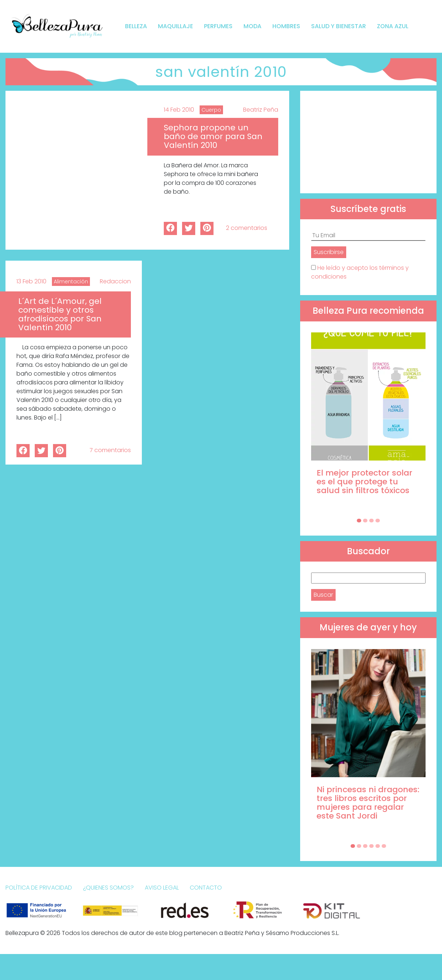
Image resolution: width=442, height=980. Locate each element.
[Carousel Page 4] (378, 521)
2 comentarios (247, 228)
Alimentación (71, 282)
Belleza (136, 26)
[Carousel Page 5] (378, 846)
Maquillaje (175, 26)
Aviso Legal (162, 888)
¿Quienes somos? (108, 888)
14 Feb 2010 (179, 110)
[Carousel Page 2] (365, 521)
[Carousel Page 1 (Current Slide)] (359, 521)
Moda (252, 26)
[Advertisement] (368, 142)
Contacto (206, 888)
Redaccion (115, 281)
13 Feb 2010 (31, 281)
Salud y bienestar (339, 26)
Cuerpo (211, 110)
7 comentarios (110, 450)
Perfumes (218, 26)
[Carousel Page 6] (384, 846)
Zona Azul (393, 26)
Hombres (286, 26)
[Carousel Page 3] (371, 521)
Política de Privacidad (39, 888)
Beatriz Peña (261, 110)
